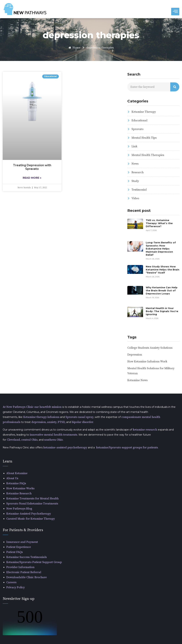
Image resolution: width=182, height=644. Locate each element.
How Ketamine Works (20, 488)
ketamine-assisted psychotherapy (65, 447)
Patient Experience (19, 547)
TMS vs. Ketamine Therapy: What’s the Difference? (159, 223)
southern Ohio (53, 440)
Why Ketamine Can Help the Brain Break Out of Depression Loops (162, 290)
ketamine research (145, 430)
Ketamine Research (19, 493)
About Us (12, 478)
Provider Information (20, 567)
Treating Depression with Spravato (32, 167)
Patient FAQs (15, 552)
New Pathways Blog (19, 509)
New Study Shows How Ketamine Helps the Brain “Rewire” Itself (163, 270)
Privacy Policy (16, 587)
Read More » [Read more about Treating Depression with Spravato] (32, 178)
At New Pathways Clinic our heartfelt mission (32, 407)
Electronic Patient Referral (24, 572)
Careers (11, 582)
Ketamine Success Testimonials (27, 557)
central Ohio (29, 440)
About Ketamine (17, 473)
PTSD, (62, 422)
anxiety (52, 422)
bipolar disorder (82, 422)
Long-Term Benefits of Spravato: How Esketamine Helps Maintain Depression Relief (161, 249)
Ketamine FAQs (16, 483)
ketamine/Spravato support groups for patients (127, 447)
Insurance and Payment (22, 542)
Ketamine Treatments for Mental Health (32, 499)
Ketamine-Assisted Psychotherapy (29, 514)
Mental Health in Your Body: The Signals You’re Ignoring (162, 311)
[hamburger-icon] (175, 12)
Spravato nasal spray (79, 417)
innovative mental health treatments (53, 435)
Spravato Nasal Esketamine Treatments (32, 504)
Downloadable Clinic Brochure (27, 577)
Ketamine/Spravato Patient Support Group (34, 562)
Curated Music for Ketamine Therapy (31, 519)
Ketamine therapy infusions (41, 417)
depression (39, 422)
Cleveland (13, 440)
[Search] (175, 87)
